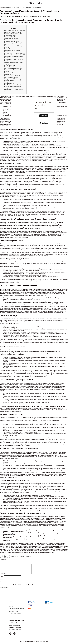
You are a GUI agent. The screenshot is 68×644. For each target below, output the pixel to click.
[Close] (56, 97)
